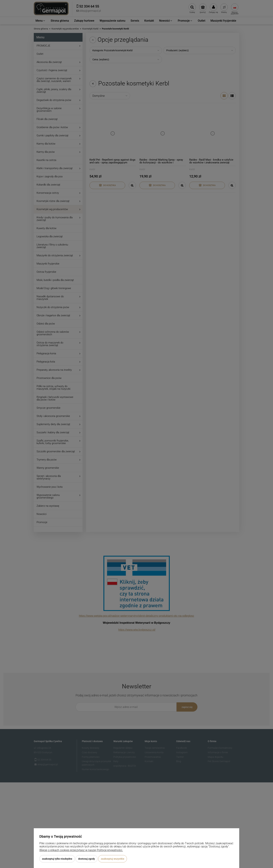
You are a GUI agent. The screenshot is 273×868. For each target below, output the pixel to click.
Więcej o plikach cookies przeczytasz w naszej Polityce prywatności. (81, 850)
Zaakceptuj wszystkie (113, 859)
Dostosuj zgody (87, 859)
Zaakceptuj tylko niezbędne (57, 859)
